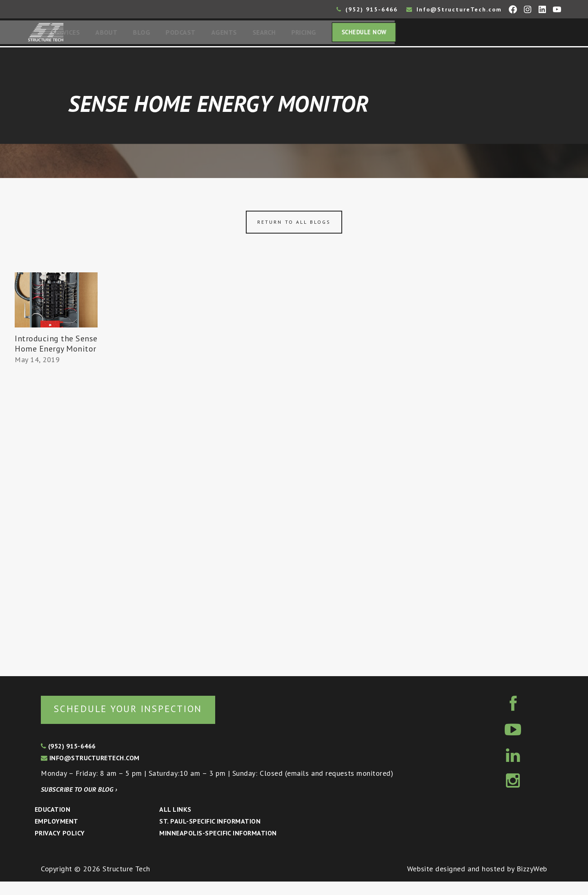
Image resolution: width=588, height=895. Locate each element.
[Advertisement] (56, 530)
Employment (57, 835)
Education (52, 823)
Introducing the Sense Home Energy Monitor (51, 351)
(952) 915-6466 (367, 9)
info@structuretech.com (90, 771)
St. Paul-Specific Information (210, 835)
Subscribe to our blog (79, 803)
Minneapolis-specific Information (218, 846)
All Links (175, 823)
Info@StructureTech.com (454, 9)
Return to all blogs (294, 224)
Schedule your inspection (137, 722)
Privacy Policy (60, 846)
